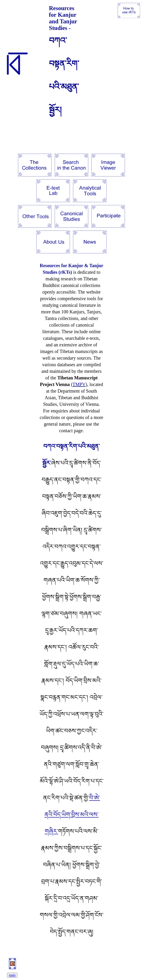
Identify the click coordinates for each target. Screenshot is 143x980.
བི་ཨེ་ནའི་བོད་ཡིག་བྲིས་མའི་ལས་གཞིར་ (72, 815)
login (12, 975)
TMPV (79, 384)
